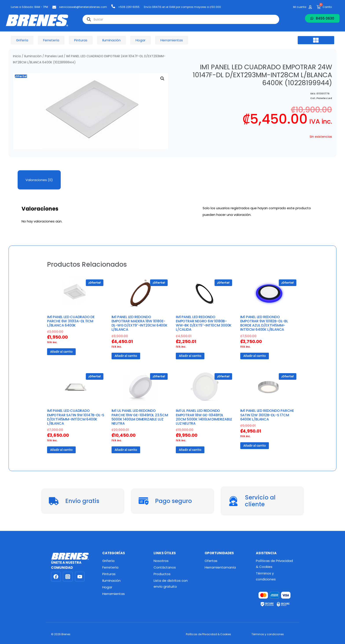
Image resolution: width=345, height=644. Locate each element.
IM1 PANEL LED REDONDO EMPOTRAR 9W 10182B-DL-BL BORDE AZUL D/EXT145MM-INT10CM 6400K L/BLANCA (264, 323)
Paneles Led (54, 56)
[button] (316, 40)
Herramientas (114, 594)
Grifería (108, 561)
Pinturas (109, 574)
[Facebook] (56, 577)
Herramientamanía (220, 567)
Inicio (17, 56)
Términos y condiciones (266, 576)
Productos (162, 574)
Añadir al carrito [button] (61, 352)
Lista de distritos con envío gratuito (171, 583)
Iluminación (33, 56)
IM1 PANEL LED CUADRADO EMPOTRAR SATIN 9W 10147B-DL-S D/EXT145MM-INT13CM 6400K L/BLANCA (76, 417)
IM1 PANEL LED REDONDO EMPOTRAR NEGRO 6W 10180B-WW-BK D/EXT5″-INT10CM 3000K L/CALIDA (204, 323)
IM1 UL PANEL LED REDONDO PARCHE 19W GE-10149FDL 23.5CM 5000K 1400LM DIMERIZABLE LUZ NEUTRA (140, 417)
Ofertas (211, 561)
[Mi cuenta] (310, 7)
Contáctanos (165, 567)
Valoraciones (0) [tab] (39, 180)
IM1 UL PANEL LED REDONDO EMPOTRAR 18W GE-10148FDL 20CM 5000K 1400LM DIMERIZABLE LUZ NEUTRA (204, 417)
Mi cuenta (300, 7)
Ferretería (110, 567)
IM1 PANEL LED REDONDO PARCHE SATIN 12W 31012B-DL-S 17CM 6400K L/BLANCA (267, 415)
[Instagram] (68, 577)
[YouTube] (80, 577)
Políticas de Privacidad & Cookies (274, 564)
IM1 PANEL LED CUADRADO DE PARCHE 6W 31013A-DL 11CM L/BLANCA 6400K (71, 321)
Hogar (107, 587)
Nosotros (161, 561)
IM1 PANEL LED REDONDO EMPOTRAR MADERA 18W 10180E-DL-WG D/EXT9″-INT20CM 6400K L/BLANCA (139, 323)
